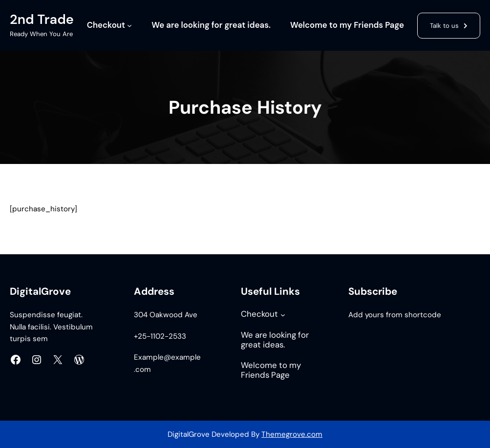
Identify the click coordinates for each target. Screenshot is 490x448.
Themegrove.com (292, 434)
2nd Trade (42, 19)
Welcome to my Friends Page (347, 25)
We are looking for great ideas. (211, 25)
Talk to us (444, 26)
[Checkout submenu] (129, 25)
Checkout (106, 25)
